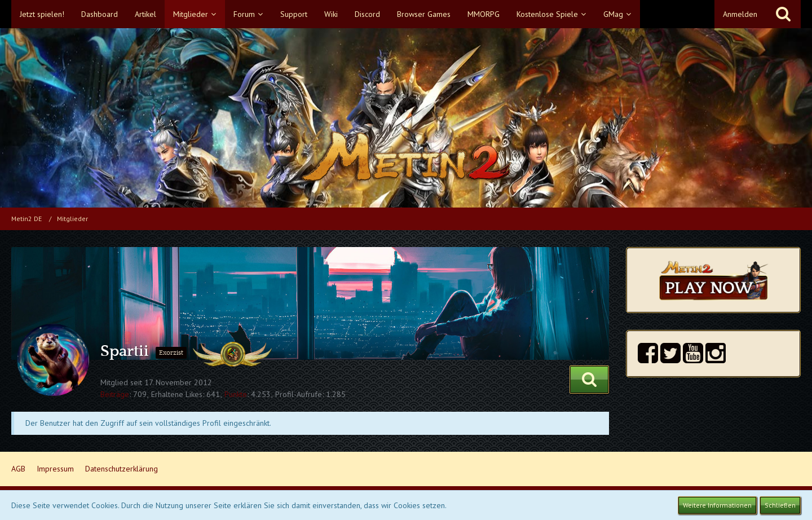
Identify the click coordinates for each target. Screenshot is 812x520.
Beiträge (115, 394)
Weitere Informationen (717, 505)
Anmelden (740, 14)
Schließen (780, 505)
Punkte (236, 394)
